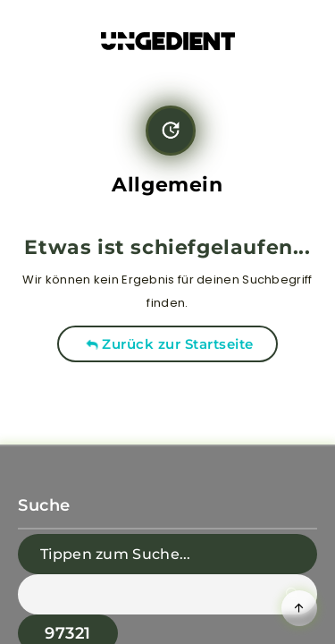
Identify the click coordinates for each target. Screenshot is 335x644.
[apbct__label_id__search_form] (167, 594)
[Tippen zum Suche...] (167, 554)
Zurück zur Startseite (170, 344)
